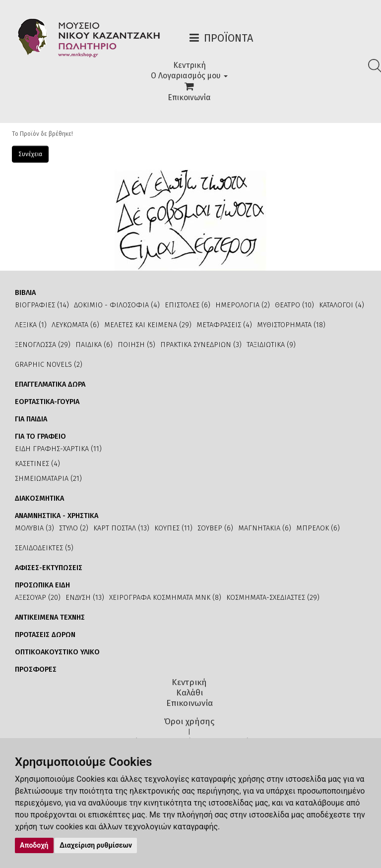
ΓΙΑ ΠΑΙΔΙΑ (31, 419)
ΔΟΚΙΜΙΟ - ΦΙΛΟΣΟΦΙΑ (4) (117, 305)
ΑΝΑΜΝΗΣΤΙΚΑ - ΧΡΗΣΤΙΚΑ (57, 516)
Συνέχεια (30, 154)
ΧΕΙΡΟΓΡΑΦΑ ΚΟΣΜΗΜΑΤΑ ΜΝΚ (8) (165, 598)
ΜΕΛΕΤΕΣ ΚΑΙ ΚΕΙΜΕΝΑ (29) (148, 325)
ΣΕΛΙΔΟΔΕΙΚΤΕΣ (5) (44, 548)
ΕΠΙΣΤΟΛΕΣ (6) (188, 305)
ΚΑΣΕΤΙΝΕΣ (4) (37, 464)
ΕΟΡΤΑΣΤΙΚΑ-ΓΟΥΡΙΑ (47, 402)
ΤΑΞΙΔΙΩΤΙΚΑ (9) (271, 345)
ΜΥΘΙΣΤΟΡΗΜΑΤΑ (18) (291, 325)
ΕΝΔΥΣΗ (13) (85, 598)
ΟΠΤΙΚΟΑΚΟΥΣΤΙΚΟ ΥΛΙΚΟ (57, 652)
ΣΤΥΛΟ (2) (74, 528)
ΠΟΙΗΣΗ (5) (136, 345)
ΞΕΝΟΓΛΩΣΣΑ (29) (43, 345)
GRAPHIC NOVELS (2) (49, 365)
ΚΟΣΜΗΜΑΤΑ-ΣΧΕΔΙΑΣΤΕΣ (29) (273, 598)
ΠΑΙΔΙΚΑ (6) (94, 345)
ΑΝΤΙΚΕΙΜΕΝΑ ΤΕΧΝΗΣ (50, 617)
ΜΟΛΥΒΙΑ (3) (34, 528)
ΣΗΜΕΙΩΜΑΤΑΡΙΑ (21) (48, 479)
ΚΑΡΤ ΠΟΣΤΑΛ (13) (121, 528)
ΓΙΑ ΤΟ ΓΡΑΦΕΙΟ (40, 436)
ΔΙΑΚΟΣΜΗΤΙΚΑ (39, 498)
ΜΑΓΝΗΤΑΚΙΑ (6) (265, 528)
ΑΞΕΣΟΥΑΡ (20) (38, 598)
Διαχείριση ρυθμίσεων (96, 845)
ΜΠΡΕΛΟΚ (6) (318, 528)
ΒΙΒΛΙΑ (25, 293)
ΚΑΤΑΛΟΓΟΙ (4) (342, 305)
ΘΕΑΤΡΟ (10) (294, 305)
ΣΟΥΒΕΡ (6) (215, 528)
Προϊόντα (228, 38)
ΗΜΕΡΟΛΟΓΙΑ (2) (243, 305)
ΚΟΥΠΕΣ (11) (173, 528)
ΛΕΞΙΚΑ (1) (31, 325)
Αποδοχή (34, 845)
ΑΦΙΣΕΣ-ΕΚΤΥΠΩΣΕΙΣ (49, 568)
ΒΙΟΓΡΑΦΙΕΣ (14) (42, 305)
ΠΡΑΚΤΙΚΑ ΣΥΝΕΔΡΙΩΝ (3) (201, 345)
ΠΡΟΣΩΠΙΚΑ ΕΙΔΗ (42, 585)
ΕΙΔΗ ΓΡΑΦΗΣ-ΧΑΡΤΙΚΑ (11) (58, 449)
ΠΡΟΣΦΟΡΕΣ (36, 669)
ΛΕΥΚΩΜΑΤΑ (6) (75, 325)
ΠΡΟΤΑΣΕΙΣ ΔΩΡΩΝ (45, 635)
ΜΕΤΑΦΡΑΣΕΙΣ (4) (224, 325)
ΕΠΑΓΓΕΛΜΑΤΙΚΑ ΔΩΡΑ (50, 384)
